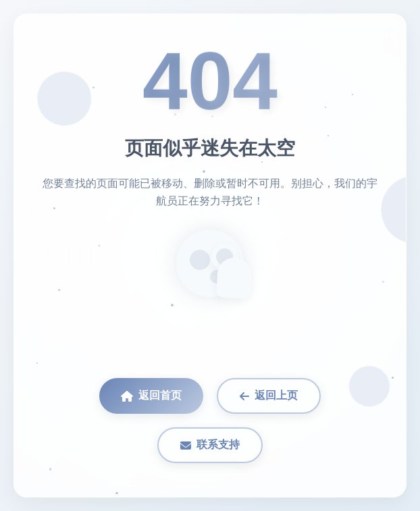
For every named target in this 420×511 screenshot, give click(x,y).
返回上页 (269, 396)
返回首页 (151, 396)
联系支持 (210, 445)
